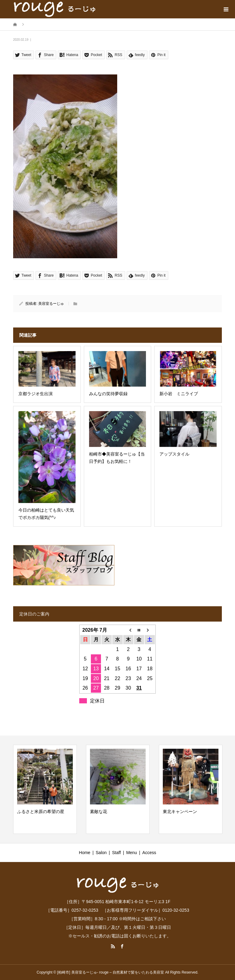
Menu (131, 853)
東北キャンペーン (180, 812)
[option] (45, 789)
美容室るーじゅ (51, 304)
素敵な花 (99, 812)
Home (85, 853)
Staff (116, 853)
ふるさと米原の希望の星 (41, 812)
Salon (101, 853)
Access (149, 853)
